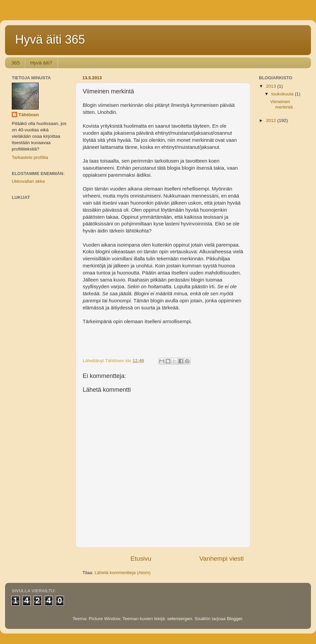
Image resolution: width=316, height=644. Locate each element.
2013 (272, 86)
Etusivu (141, 559)
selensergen (180, 619)
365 (16, 63)
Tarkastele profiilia (30, 157)
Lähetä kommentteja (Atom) (123, 573)
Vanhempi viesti (222, 559)
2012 (272, 120)
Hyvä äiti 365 (50, 39)
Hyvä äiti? (41, 63)
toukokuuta (283, 94)
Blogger (235, 619)
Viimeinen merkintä (282, 104)
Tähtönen (29, 115)
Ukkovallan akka (28, 181)
